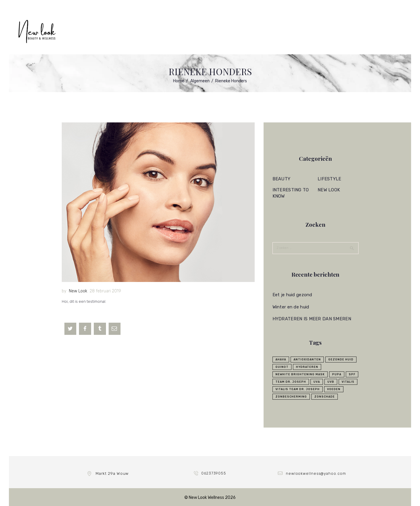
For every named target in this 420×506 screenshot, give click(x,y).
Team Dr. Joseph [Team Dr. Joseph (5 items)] (291, 381)
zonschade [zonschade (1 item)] (325, 396)
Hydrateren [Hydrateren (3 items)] (307, 366)
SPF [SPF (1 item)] (352, 374)
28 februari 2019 (105, 291)
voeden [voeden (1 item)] (334, 389)
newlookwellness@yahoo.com (316, 473)
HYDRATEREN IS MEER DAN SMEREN (311, 319)
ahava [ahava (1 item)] (281, 359)
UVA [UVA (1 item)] (317, 381)
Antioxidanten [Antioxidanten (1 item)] (307, 359)
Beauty (281, 179)
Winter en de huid (290, 306)
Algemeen (200, 81)
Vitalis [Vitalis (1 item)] (348, 381)
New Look (78, 291)
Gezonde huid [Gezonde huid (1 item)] (341, 359)
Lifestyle (329, 179)
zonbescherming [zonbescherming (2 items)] (291, 396)
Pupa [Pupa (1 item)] (337, 374)
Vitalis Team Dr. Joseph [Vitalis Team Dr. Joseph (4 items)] (298, 389)
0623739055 (214, 473)
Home (179, 81)
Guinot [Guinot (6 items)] (282, 366)
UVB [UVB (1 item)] (331, 381)
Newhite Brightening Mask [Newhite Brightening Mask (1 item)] (300, 374)
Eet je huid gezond (292, 294)
